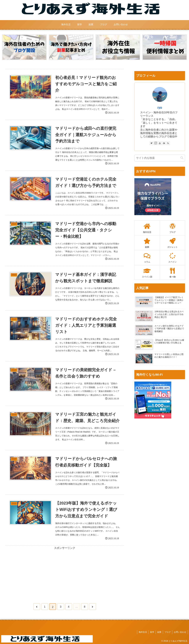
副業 (159, 632)
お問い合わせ (180, 632)
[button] (182, 158)
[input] (160, 158)
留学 (152, 632)
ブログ (168, 632)
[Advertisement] (65, 571)
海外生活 (143, 632)
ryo (160, 107)
